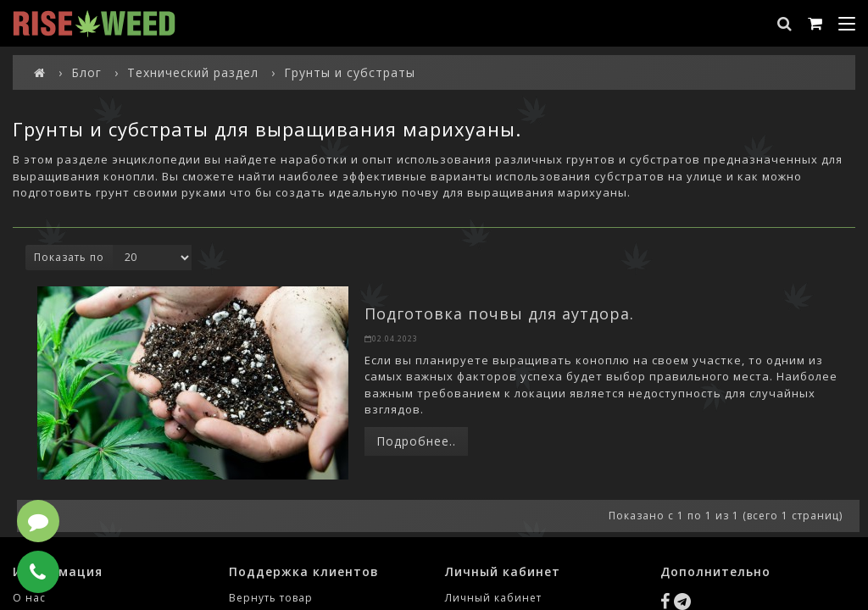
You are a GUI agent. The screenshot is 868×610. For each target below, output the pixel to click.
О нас (29, 598)
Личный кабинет (493, 598)
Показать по (69, 257)
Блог (86, 72)
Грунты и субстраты (350, 72)
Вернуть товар (271, 598)
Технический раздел (193, 72)
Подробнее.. (416, 441)
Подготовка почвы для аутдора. (499, 313)
